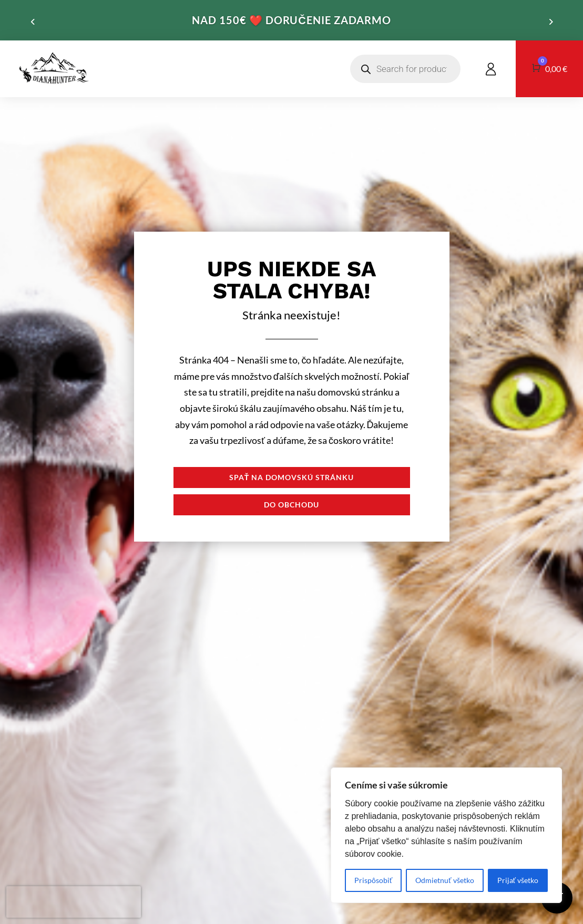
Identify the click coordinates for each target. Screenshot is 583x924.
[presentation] (74, 902)
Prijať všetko (518, 880)
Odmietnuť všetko (444, 880)
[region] (446, 835)
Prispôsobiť (373, 880)
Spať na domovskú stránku (292, 477)
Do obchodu (291, 505)
